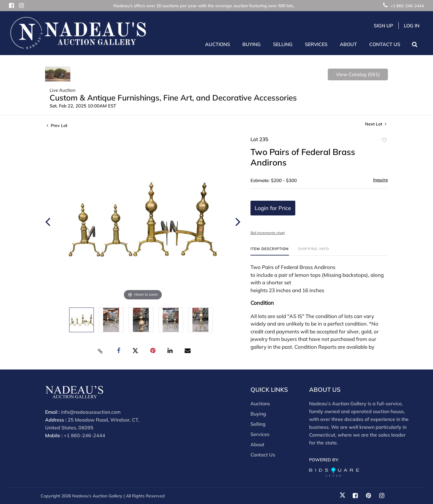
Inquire (381, 180)
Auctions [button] (218, 44)
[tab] (270, 251)
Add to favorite (384, 140)
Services (260, 434)
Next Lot (376, 124)
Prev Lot (57, 125)
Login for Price (273, 208)
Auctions (260, 404)
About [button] (348, 44)
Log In (412, 26)
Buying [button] (252, 44)
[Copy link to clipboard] (100, 351)
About (257, 444)
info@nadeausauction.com (91, 412)
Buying (258, 414)
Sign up (384, 26)
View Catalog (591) (358, 74)
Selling (258, 424)
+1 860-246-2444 (404, 6)
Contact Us (385, 44)
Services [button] (316, 44)
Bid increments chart (268, 233)
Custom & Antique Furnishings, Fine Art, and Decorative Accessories (173, 98)
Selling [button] (283, 44)
